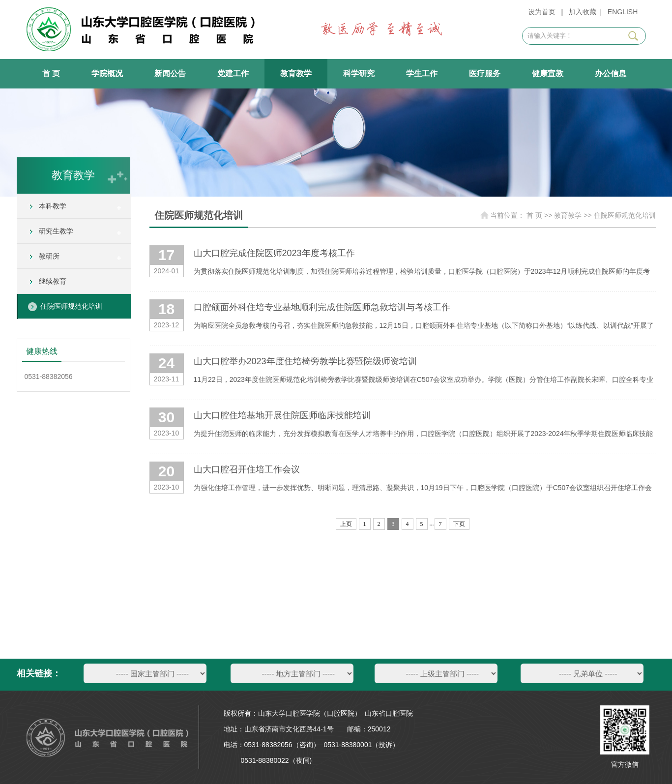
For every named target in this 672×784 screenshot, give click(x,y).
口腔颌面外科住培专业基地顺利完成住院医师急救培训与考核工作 (322, 307)
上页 (346, 524)
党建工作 (233, 73)
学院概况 (107, 73)
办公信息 (611, 73)
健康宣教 (548, 73)
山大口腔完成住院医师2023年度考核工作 (274, 253)
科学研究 (359, 73)
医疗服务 (485, 73)
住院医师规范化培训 (71, 306)
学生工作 (422, 73)
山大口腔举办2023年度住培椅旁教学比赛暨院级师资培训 (305, 361)
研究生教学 (56, 231)
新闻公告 (170, 73)
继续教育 (53, 281)
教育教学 (296, 73)
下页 (459, 524)
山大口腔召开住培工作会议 (247, 469)
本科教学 (53, 206)
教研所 (49, 256)
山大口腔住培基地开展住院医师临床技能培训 (282, 415)
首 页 (51, 73)
